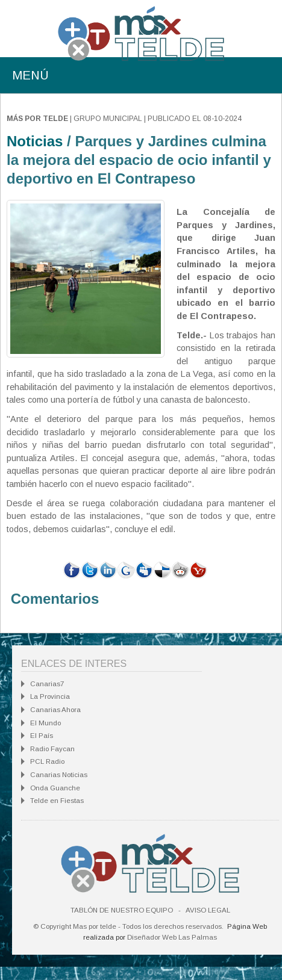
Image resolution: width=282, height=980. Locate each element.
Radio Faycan (52, 749)
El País (42, 736)
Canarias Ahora (55, 710)
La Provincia (50, 696)
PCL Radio (47, 761)
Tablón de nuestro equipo (122, 910)
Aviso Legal (208, 910)
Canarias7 (47, 684)
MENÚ (30, 75)
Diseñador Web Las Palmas (172, 937)
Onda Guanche (55, 788)
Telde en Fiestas (57, 801)
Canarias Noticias (59, 775)
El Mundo (45, 723)
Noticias (35, 141)
